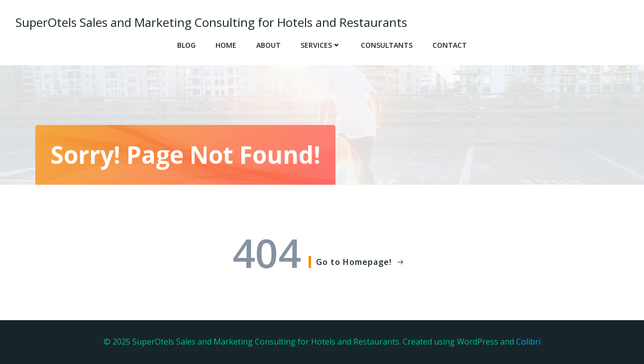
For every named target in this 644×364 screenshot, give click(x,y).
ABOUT (268, 45)
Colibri (528, 342)
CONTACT (450, 45)
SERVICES (321, 45)
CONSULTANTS (387, 45)
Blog (186, 45)
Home (226, 45)
